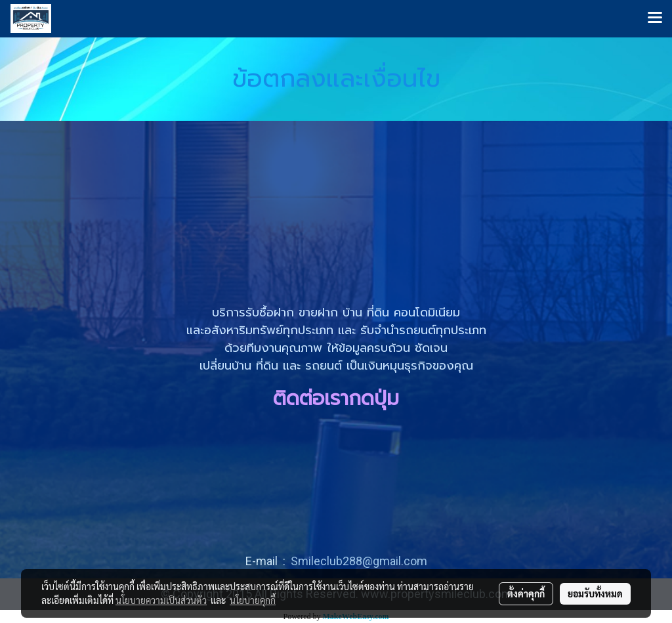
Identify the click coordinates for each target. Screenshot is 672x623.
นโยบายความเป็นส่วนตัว (161, 600)
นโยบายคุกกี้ (253, 600)
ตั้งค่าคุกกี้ (526, 593)
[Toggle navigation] (655, 18)
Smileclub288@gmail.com (359, 561)
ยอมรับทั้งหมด (595, 593)
